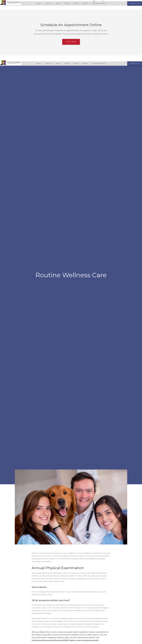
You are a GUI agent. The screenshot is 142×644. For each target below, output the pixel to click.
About (39, 3)
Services (49, 3)
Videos (76, 3)
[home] (11, 3)
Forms (67, 3)
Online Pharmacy (99, 3)
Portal (85, 3)
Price (58, 3)
